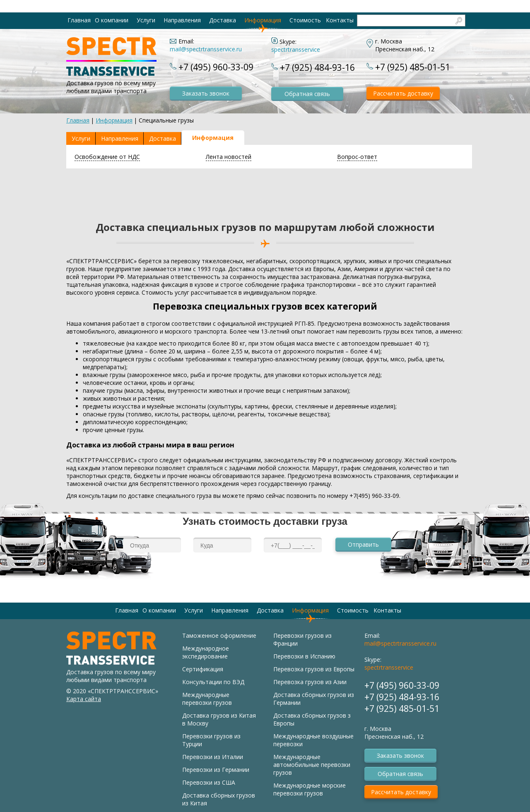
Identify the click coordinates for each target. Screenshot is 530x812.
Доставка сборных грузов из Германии (314, 699)
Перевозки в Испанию (304, 656)
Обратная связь (307, 94)
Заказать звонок (206, 93)
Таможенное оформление (219, 635)
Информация (263, 20)
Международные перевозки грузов (207, 699)
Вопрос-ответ (357, 157)
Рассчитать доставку (403, 93)
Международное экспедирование (206, 652)
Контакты (340, 20)
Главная (79, 20)
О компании (112, 20)
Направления (182, 20)
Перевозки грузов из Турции (211, 740)
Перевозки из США (209, 782)
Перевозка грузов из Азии (310, 682)
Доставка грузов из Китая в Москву (219, 719)
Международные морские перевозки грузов (310, 789)
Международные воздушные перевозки (313, 740)
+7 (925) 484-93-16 (317, 67)
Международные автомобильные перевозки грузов (312, 765)
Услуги (146, 20)
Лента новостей (229, 157)
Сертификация (203, 669)
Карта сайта (84, 699)
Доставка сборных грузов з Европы (312, 719)
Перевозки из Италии (213, 757)
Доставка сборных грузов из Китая (219, 799)
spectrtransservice (296, 49)
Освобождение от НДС (107, 157)
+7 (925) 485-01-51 (413, 67)
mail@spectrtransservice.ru (206, 49)
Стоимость (305, 20)
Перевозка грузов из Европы (314, 669)
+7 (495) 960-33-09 (216, 67)
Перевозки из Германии (216, 770)
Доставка (223, 20)
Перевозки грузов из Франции (302, 639)
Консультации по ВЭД (213, 682)
